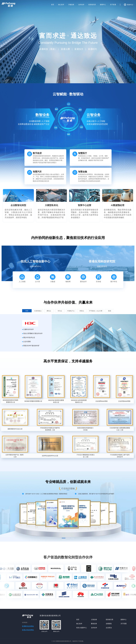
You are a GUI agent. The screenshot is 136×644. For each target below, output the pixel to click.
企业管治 (109, 628)
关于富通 (124, 624)
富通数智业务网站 (28, 626)
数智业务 (94, 624)
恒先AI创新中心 (82, 628)
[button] (66, 80)
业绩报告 (109, 624)
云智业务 (94, 620)
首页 (78, 620)
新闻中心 (124, 620)
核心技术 (79, 624)
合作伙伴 (94, 628)
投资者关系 (110, 620)
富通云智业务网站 (28, 630)
